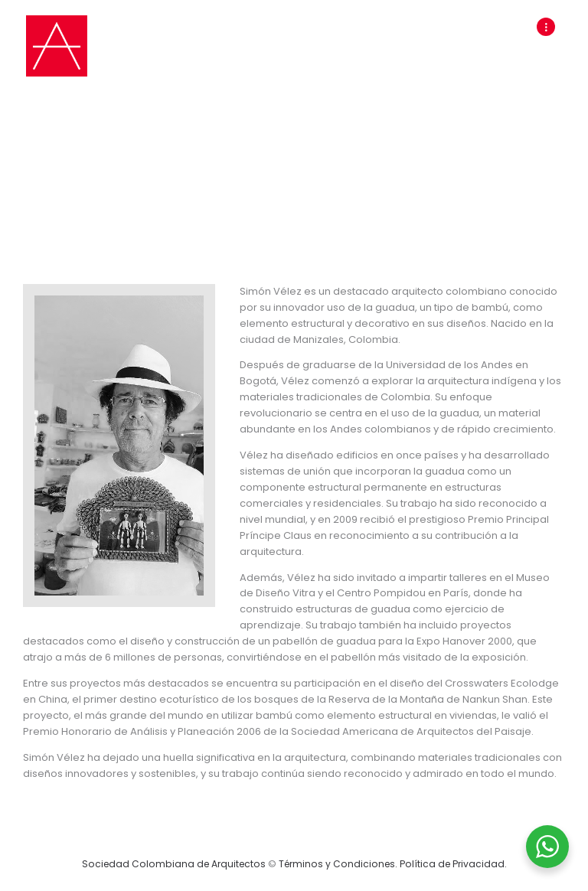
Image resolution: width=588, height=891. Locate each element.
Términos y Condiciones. (339, 864)
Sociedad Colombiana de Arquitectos (174, 864)
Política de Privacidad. (453, 864)
